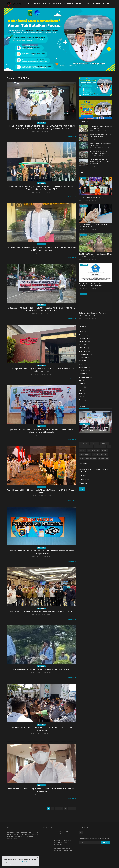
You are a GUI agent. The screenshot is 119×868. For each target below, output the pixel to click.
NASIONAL (82, 348)
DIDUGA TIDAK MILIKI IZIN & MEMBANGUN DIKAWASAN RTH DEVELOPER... (100, 162)
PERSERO (104, 451)
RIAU (81, 380)
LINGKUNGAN (90, 4)
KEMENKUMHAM (103, 458)
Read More (72, 136)
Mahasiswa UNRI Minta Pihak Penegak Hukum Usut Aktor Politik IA (41, 670)
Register (106, 4)
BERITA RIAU (47, 4)
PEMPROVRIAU (84, 443)
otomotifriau (104, 454)
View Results (91, 489)
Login (98, 4)
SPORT (81, 364)
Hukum (81, 387)
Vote (82, 489)
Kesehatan (82, 335)
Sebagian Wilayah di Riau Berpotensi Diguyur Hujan (100, 144)
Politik (81, 393)
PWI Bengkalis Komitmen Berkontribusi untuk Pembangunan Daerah (41, 611)
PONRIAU (82, 451)
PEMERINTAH (105, 443)
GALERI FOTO (57, 4)
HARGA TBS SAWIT (100, 447)
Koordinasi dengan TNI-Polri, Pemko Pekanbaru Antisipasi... (64, 833)
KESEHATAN (80, 4)
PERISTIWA (83, 361)
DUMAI (82, 458)
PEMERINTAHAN (84, 354)
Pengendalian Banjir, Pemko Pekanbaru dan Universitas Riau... (63, 850)
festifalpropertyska (85, 454)
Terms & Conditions (107, 864)
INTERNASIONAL (69, 4)
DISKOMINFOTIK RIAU (93, 451)
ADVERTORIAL (36, 4)
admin (33, 132)
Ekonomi (82, 400)
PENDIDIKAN (83, 358)
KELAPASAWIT (95, 443)
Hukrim (81, 384)
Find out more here (27, 862)
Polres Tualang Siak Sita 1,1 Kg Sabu (93, 197)
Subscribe (106, 842)
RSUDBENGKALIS (91, 458)
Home (27, 4)
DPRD (81, 397)
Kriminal (81, 390)
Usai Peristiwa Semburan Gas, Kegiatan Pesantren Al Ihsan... (99, 152)
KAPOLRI (95, 454)
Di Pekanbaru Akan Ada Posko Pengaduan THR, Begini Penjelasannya (62, 842)
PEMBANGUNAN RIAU (86, 447)
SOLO (109, 447)
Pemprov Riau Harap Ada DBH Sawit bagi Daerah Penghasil (100, 136)
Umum (81, 332)
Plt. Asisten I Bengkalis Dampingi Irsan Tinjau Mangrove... (101, 127)
